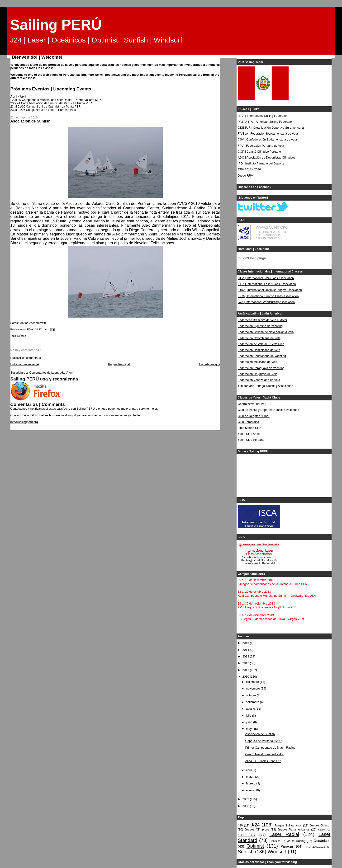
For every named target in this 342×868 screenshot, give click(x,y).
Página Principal (119, 364)
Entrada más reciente (25, 364)
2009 (246, 799)
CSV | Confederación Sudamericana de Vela (267, 140)
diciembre (253, 682)
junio (250, 722)
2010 (246, 677)
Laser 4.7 (247, 835)
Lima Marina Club (249, 428)
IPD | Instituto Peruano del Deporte (261, 164)
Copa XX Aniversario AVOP (264, 741)
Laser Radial (284, 834)
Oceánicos (322, 841)
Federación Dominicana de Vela (259, 350)
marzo (251, 777)
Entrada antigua (210, 364)
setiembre (253, 702)
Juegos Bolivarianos (288, 826)
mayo (250, 729)
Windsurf (277, 852)
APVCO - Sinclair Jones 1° (263, 761)
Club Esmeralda (248, 422)
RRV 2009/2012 (315, 847)
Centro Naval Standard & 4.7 (264, 754)
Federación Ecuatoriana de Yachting (262, 356)
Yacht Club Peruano (251, 440)
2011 (246, 670)
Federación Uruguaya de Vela (258, 374)
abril (249, 770)
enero (250, 790)
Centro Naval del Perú (252, 404)
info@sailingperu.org (24, 422)
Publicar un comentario (26, 358)
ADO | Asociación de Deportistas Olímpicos (266, 158)
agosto (251, 709)
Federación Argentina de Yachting (260, 326)
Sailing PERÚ (56, 25)
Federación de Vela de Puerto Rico (261, 344)
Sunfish (22, 336)
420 (240, 826)
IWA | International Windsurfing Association (266, 302)
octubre (252, 695)
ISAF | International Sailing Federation (263, 116)
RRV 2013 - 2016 (249, 169)
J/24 (255, 825)
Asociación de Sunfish (260, 734)
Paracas (287, 846)
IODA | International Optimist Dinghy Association (270, 290)
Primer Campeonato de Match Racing (270, 748)
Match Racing (296, 841)
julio (249, 716)
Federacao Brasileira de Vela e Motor (262, 320)
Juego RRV (245, 176)
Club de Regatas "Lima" (254, 416)
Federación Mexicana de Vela (257, 362)
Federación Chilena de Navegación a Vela (266, 332)
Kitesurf (322, 830)
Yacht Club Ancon (249, 434)
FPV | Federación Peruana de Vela (261, 146)
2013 (246, 657)
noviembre (253, 689)
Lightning (275, 841)
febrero (251, 784)
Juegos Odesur (320, 826)
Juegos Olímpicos (257, 830)
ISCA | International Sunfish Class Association (268, 296)
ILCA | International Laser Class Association (267, 284)
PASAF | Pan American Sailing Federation (266, 122)
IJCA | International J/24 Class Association (266, 278)
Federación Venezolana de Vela (259, 380)
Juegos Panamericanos (294, 830)
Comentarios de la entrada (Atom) (52, 373)
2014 (246, 650)
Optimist (255, 846)
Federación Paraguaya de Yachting (261, 368)
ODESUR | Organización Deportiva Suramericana (271, 128)
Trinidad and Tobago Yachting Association (265, 386)
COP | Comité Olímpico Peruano (259, 152)
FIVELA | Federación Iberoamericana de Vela (268, 134)
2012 (246, 663)
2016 (246, 643)
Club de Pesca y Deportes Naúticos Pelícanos (268, 410)
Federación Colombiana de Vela (259, 338)
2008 (246, 806)
